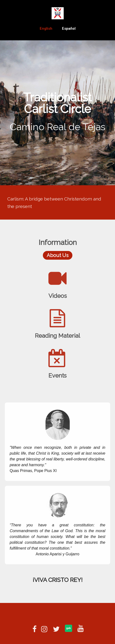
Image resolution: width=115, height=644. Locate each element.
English (46, 29)
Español (69, 29)
